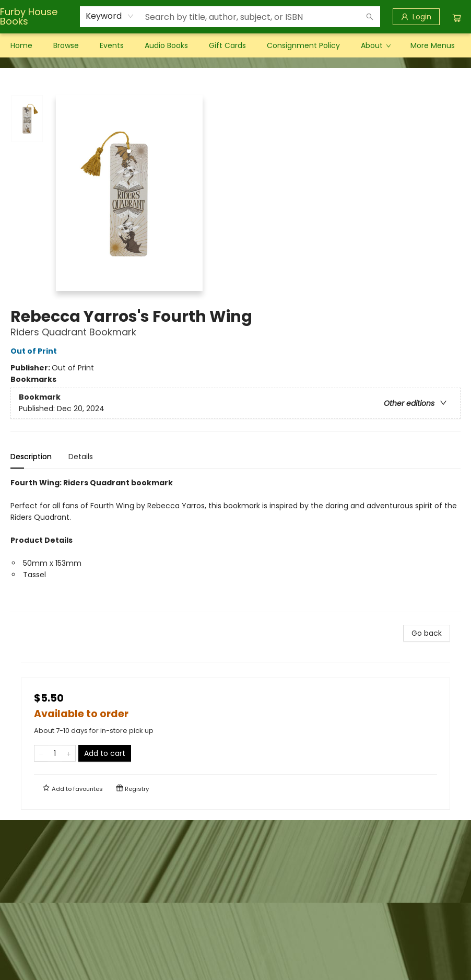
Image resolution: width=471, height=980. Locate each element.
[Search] (370, 17)
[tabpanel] (236, 545)
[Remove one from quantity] (41, 753)
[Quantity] (55, 753)
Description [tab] (31, 457)
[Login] (416, 17)
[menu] (236, 45)
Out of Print (35, 351)
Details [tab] (81, 457)
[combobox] (110, 16)
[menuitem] (21, 45)
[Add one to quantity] (69, 753)
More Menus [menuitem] (433, 45)
